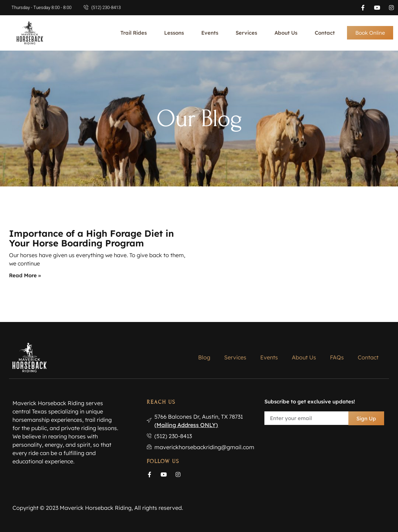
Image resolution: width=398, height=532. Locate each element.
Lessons (174, 33)
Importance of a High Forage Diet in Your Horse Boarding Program (91, 238)
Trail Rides (134, 33)
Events (210, 33)
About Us (286, 33)
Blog (204, 357)
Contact (325, 33)
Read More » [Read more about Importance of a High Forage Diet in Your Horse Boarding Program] (25, 275)
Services (246, 33)
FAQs (337, 357)
